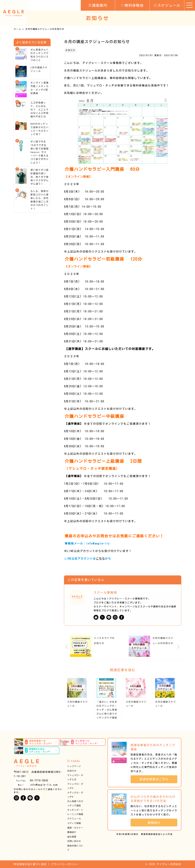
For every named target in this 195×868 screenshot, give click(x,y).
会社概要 (72, 837)
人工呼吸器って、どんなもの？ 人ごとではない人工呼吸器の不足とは (40, 110)
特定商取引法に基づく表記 (30, 864)
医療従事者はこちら (156, 779)
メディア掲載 (74, 823)
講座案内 (98, 5)
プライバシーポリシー (65, 864)
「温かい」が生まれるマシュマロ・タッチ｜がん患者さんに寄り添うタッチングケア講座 (107, 710)
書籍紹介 (72, 832)
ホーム (17, 29)
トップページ (74, 766)
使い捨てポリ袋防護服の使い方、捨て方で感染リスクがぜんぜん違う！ (40, 177)
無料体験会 (132, 5)
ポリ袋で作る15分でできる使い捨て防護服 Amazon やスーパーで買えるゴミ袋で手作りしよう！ (41, 152)
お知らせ (70, 50)
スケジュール (167, 5)
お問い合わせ (74, 841)
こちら (100, 559)
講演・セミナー (75, 828)
